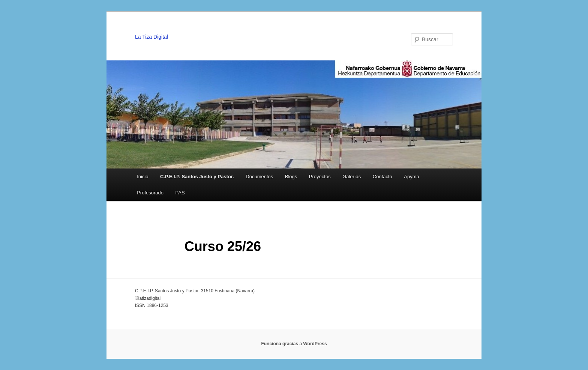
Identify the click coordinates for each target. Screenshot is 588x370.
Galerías (352, 177)
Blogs (291, 177)
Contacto (382, 177)
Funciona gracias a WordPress (294, 344)
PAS (180, 193)
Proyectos (320, 177)
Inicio (142, 177)
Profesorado (150, 193)
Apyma (411, 177)
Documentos (259, 177)
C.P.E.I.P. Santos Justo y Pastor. (197, 177)
